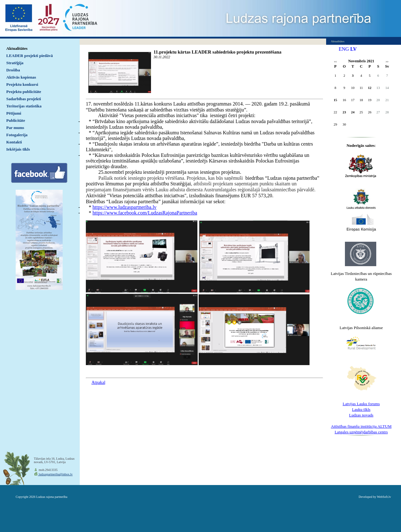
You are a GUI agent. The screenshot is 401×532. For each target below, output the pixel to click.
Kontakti (14, 142)
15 (335, 100)
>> (387, 62)
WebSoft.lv (384, 497)
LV (354, 49)
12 (370, 88)
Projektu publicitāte (24, 92)
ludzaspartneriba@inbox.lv (55, 474)
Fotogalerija (17, 135)
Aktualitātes (17, 48)
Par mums (15, 128)
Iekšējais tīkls (18, 149)
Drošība (13, 70)
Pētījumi (14, 113)
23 (344, 112)
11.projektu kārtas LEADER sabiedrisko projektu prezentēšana (217, 52)
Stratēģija (15, 63)
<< (335, 62)
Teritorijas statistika (24, 106)
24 (353, 112)
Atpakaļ (98, 382)
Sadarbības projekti (24, 99)
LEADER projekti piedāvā (30, 56)
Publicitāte (16, 120)
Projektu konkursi (22, 84)
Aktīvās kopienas (21, 77)
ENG (344, 49)
